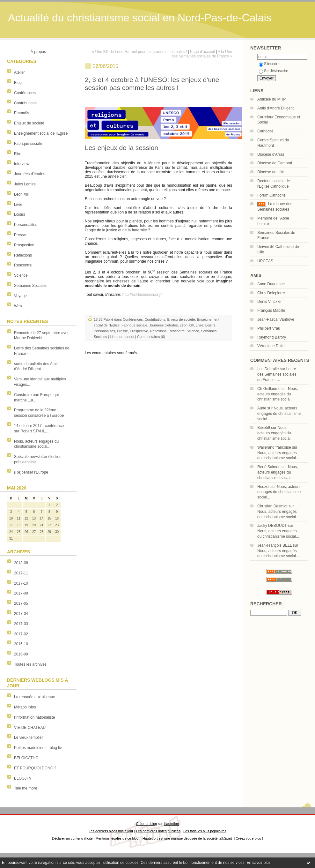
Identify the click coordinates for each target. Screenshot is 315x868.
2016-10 (21, 644)
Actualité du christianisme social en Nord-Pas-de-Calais (140, 18)
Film (18, 154)
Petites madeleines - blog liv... (39, 748)
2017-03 (21, 624)
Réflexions (23, 255)
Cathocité (265, 131)
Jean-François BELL (275, 545)
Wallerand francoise (274, 447)
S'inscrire (269, 64)
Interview (22, 164)
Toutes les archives (30, 664)
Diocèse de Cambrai (275, 163)
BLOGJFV (23, 778)
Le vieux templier (29, 737)
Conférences (25, 93)
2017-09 (21, 593)
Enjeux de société (29, 123)
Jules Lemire (25, 184)
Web (18, 306)
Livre (18, 205)
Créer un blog (146, 824)
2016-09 (21, 654)
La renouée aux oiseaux (34, 697)
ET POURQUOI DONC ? (35, 768)
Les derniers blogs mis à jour (111, 831)
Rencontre (23, 265)
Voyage (20, 296)
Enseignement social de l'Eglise (41, 133)
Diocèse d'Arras (271, 154)
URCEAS (265, 261)
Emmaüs (22, 113)
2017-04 (21, 614)
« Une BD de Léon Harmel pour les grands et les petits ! (140, 52)
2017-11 (21, 573)
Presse (20, 235)
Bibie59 (264, 428)
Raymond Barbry (272, 337)
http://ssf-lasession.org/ (142, 295)
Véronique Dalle (271, 346)
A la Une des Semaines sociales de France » (202, 54)
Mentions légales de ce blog (117, 838)
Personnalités (26, 225)
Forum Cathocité (271, 195)
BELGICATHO (26, 758)
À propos (38, 52)
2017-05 (21, 603)
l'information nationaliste (34, 717)
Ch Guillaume (269, 389)
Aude (262, 408)
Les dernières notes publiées (158, 831)
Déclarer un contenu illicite (72, 838)
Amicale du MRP (271, 99)
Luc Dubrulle (268, 369)
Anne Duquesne (271, 284)
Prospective (24, 245)
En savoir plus (258, 863)
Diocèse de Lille (271, 172)
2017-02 (21, 634)
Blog (18, 83)
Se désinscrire (274, 71)
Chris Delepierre (271, 293)
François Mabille (271, 311)
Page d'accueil (202, 52)
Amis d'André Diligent (275, 108)
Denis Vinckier (269, 302)
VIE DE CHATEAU (30, 728)
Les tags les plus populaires (205, 831)
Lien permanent (122, 337)
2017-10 (21, 583)
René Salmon (269, 467)
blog (258, 838)
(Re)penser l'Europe (31, 472)
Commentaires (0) (151, 337)
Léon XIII (22, 194)
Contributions (25, 103)
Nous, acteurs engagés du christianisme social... (278, 394)
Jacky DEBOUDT (272, 526)
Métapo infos (25, 707)
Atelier (19, 72)
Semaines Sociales (30, 286)
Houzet (263, 487)
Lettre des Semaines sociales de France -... (277, 374)
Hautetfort (172, 824)
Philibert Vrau (269, 328)
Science (21, 275)
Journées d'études (30, 174)
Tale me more (26, 788)
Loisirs (20, 214)
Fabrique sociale (28, 144)
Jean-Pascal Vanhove (276, 319)
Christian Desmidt (272, 506)
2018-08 (21, 563)
